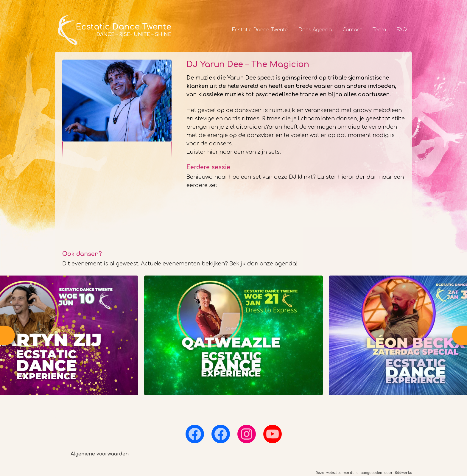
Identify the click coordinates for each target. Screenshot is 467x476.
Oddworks (404, 473)
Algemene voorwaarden (100, 454)
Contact (352, 30)
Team (379, 30)
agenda (285, 264)
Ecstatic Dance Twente (260, 30)
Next (460, 335)
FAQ (402, 30)
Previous (7, 335)
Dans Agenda (315, 30)
